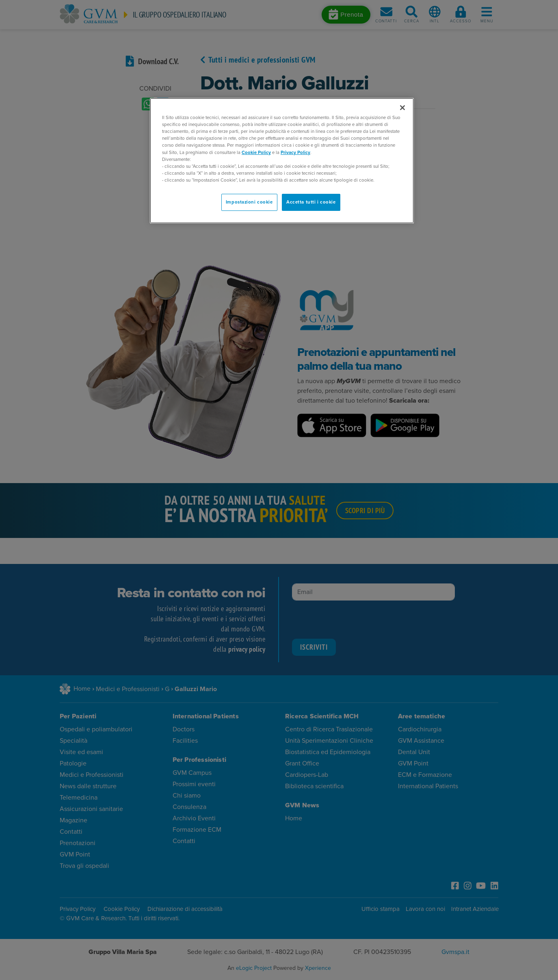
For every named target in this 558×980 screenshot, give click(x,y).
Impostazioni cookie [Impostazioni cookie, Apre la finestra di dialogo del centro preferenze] (249, 202)
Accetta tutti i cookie (311, 202)
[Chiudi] (402, 108)
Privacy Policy (295, 153)
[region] (282, 161)
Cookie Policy (256, 153)
